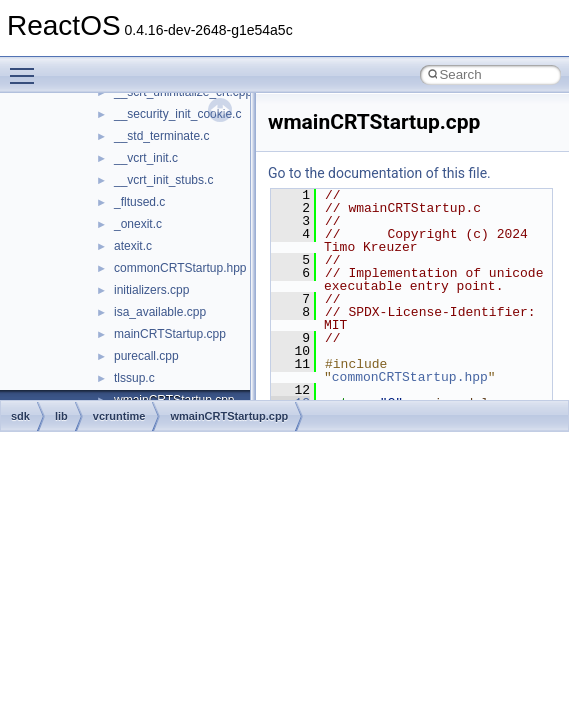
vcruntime (119, 416)
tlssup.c (134, 378)
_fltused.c (139, 202)
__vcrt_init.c (146, 158)
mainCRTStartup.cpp (170, 334)
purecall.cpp (146, 356)
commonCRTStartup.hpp (180, 268)
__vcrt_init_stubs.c (163, 180)
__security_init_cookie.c (177, 114)
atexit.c (133, 246)
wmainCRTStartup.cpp (229, 416)
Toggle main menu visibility (27, 67)
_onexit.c (138, 224)
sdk (20, 416)
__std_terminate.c (161, 136)
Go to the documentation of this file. (379, 173)
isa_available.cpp (160, 312)
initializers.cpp (151, 290)
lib (61, 416)
